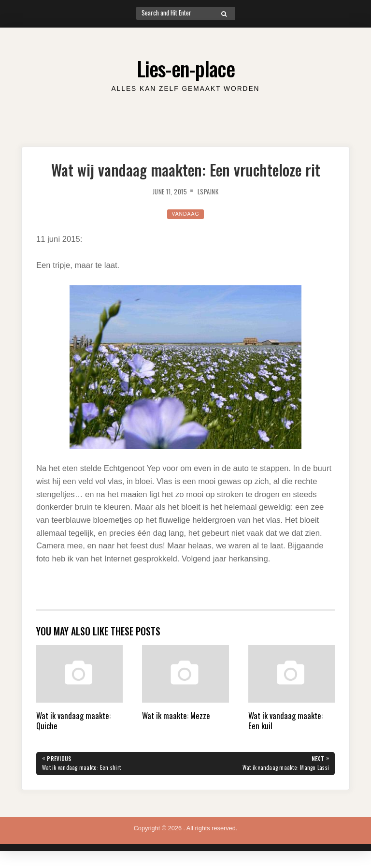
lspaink (213, 191)
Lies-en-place (186, 66)
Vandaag (185, 213)
